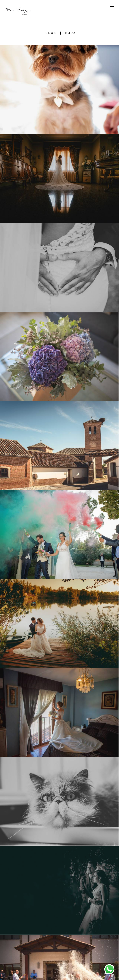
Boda (71, 33)
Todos (50, 33)
